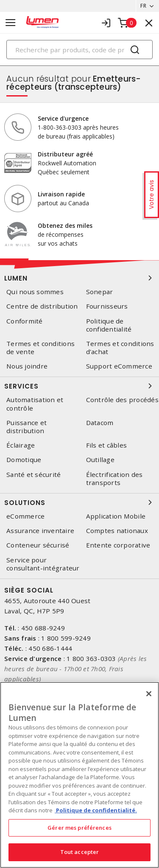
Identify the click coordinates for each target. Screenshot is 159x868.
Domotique (24, 460)
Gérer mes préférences (79, 828)
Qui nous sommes (35, 292)
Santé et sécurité (33, 475)
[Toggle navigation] (11, 23)
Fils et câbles (107, 445)
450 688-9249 (43, 628)
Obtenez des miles (65, 226)
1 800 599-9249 (66, 638)
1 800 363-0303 (91, 658)
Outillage (100, 460)
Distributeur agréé (65, 154)
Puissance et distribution (26, 427)
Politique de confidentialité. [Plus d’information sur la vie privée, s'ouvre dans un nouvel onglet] (96, 810)
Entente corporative (118, 545)
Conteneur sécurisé (38, 545)
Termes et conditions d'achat (120, 348)
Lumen (79, 278)
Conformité (25, 321)
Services (79, 386)
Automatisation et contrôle (35, 404)
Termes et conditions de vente (40, 348)
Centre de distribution (42, 306)
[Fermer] (149, 694)
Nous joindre (27, 366)
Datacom (100, 423)
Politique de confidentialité (109, 325)
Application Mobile (116, 516)
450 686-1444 (50, 648)
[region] (79, 775)
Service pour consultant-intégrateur (43, 564)
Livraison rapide (61, 194)
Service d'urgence (63, 118)
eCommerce (25, 516)
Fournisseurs (107, 306)
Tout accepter (80, 852)
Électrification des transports (114, 479)
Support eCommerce (119, 366)
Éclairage (21, 445)
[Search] (79, 50)
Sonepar (100, 292)
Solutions (79, 502)
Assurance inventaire (40, 531)
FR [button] (143, 6)
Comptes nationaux (117, 531)
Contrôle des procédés (122, 400)
